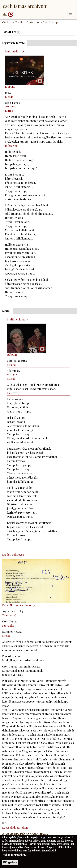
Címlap (7, 22)
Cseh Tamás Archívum (25, 6)
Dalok (19, 22)
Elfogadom (10, 864)
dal (5, 14)
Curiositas (33, 22)
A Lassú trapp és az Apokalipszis (25, 834)
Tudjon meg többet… (15, 856)
